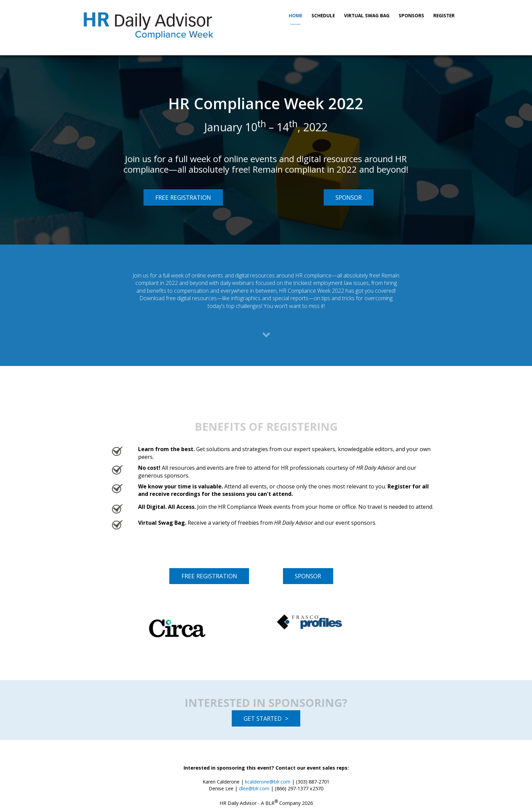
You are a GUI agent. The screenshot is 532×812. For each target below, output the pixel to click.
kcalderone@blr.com (268, 782)
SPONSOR (343, 197)
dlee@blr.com (254, 788)
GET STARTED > (266, 718)
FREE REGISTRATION (177, 197)
